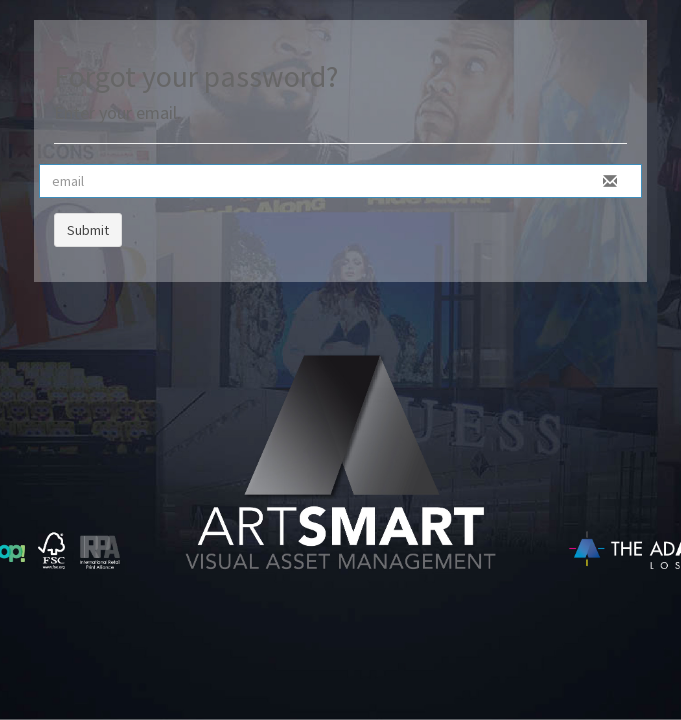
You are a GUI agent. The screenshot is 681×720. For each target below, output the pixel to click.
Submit (88, 230)
